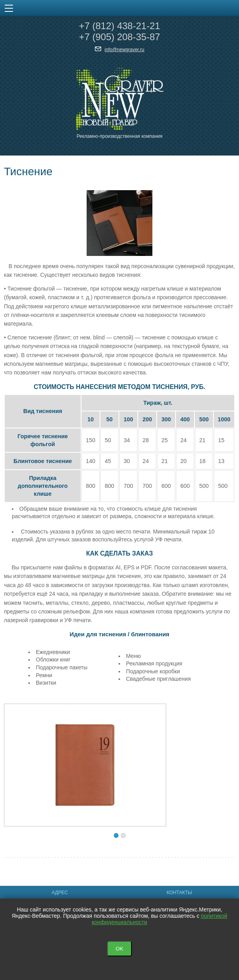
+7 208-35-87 (119, 37)
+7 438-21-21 (119, 26)
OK (119, 949)
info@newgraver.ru (125, 50)
